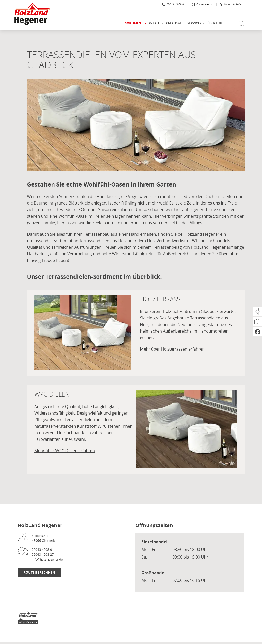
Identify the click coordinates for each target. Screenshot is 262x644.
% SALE (154, 23)
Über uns (215, 23)
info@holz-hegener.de (47, 559)
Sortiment (134, 23)
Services (194, 23)
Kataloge (174, 23)
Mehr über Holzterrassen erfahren (172, 349)
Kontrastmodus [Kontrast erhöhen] (204, 4)
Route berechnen (39, 572)
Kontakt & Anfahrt (232, 4)
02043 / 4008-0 (173, 4)
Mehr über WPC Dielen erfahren (65, 451)
